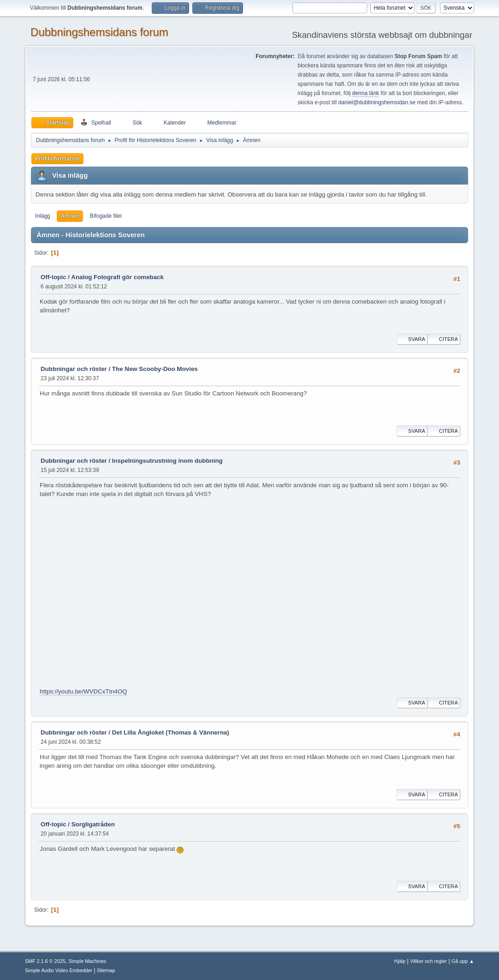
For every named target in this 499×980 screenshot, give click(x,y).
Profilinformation (57, 159)
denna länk (365, 93)
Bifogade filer (106, 216)
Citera (444, 339)
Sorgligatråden (93, 824)
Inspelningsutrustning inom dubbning (167, 461)
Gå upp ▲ (463, 961)
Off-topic (53, 277)
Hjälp (400, 961)
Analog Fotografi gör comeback (117, 277)
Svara (412, 339)
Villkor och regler (428, 961)
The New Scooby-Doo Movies (155, 369)
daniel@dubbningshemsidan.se (377, 102)
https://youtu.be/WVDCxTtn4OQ (83, 691)
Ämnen (70, 216)
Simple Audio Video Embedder (59, 970)
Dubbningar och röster (74, 369)
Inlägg (43, 216)
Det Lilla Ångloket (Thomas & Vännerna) (171, 732)
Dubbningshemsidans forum (99, 32)
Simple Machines (87, 961)
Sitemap (106, 970)
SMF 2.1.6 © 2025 (45, 961)
